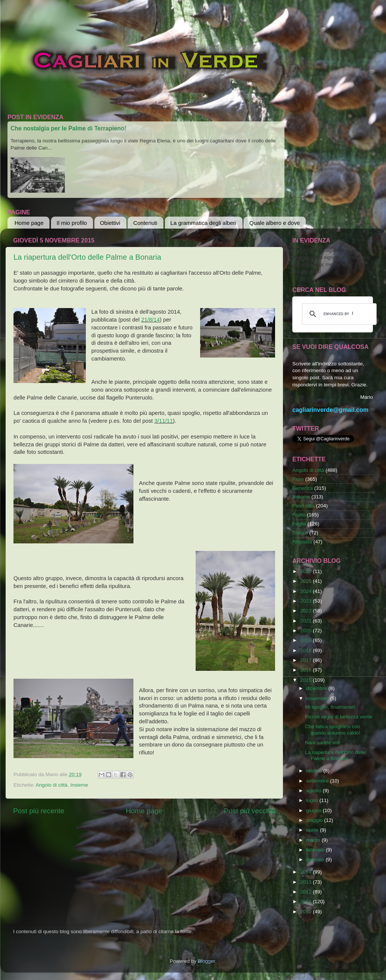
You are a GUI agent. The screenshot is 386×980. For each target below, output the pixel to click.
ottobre (315, 771)
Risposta (302, 542)
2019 (307, 640)
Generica (303, 488)
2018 (307, 650)
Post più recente (39, 811)
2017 (307, 660)
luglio (313, 800)
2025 (307, 581)
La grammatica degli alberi (203, 223)
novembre (318, 698)
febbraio (316, 850)
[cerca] (338, 314)
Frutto (299, 515)
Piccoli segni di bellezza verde (339, 717)
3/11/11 (164, 421)
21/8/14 (151, 320)
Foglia (299, 524)
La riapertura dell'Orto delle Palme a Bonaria (87, 257)
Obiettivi (110, 223)
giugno (314, 810)
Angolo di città (52, 785)
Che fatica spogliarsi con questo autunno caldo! (333, 729)
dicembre (317, 688)
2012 (307, 892)
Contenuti (145, 223)
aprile (313, 830)
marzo (314, 840)
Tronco (300, 533)
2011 (307, 901)
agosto (314, 791)
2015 (307, 680)
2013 (307, 882)
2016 (307, 670)
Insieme (79, 785)
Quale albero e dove (275, 223)
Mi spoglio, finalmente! (330, 707)
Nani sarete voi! (323, 743)
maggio (315, 820)
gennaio (316, 860)
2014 (307, 872)
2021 (307, 621)
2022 (307, 611)
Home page (29, 223)
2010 (307, 912)
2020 (307, 631)
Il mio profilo (72, 223)
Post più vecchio (250, 811)
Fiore (298, 479)
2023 (307, 601)
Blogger (206, 961)
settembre (318, 781)
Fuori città (303, 506)
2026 (307, 571)
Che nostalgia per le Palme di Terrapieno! (68, 128)
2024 (307, 591)
